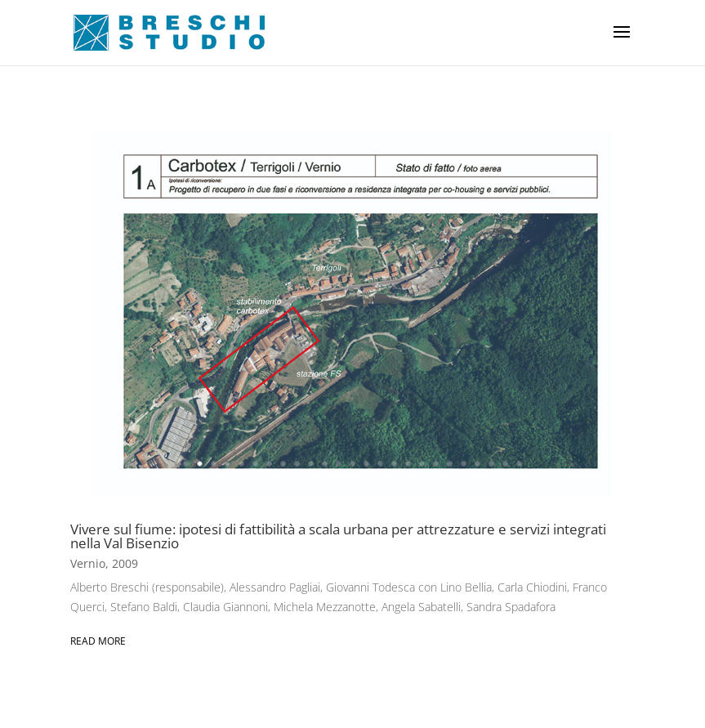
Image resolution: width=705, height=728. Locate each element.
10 (311, 464)
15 (380, 464)
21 (464, 464)
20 (450, 464)
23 (491, 464)
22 (477, 464)
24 (505, 464)
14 (366, 464)
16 (394, 464)
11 (325, 464)
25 (519, 464)
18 (422, 464)
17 (408, 464)
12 (339, 464)
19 (436, 464)
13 (352, 464)
